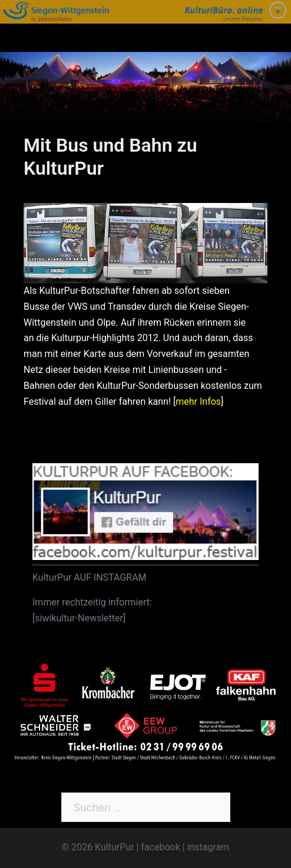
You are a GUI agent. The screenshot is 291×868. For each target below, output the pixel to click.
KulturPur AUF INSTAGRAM (90, 577)
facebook (160, 847)
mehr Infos (198, 402)
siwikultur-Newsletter (79, 618)
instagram (209, 847)
